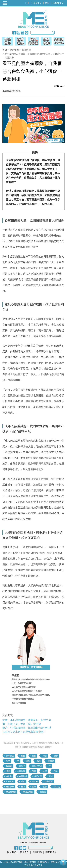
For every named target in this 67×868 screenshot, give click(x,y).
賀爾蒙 (9, 766)
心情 (45, 771)
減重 (39, 761)
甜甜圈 (43, 792)
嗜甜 (45, 756)
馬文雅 (35, 781)
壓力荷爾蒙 (11, 792)
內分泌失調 (37, 766)
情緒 (8, 771)
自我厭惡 (49, 781)
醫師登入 (58, 3)
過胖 (23, 781)
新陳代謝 (10, 756)
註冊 (28, 3)
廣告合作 (25, 852)
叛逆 (51, 776)
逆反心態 (38, 776)
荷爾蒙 (51, 761)
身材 (34, 771)
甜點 (34, 756)
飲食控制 (10, 781)
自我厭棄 (10, 787)
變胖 (56, 756)
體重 (34, 787)
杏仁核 (9, 776)
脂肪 (45, 787)
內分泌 (22, 766)
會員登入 (37, 3)
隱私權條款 (51, 852)
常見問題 (37, 852)
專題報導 (14, 50)
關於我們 (12, 852)
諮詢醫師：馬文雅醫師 (31, 667)
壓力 (56, 771)
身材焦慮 (23, 776)
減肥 (28, 761)
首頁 (5, 50)
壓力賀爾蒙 (28, 792)
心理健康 (26, 50)
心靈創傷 (21, 771)
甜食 (23, 756)
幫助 (47, 3)
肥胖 (8, 761)
